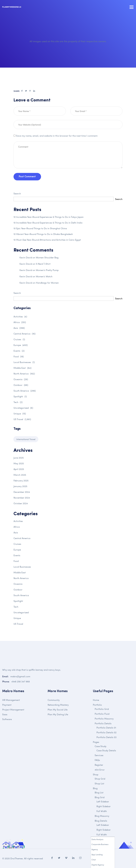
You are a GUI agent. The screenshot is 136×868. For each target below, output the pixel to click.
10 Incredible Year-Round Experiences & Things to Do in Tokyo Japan (49, 217)
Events (19, 351)
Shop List (99, 783)
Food (19, 356)
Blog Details (101, 821)
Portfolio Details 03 (106, 737)
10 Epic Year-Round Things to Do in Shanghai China (40, 228)
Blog (95, 788)
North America (24, 374)
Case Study (101, 746)
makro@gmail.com (20, 676)
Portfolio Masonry (104, 719)
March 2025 (20, 475)
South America (25, 391)
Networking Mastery (58, 705)
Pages (96, 742)
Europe (21, 345)
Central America (24, 334)
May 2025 (19, 463)
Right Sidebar (104, 806)
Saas (5, 714)
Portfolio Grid (102, 709)
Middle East (22, 368)
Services (99, 755)
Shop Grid (100, 779)
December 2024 (22, 492)
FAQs (97, 760)
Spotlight (20, 396)
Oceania (21, 379)
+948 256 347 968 (21, 681)
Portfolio (97, 705)
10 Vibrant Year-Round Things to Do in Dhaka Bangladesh (43, 234)
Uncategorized (23, 408)
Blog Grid (100, 797)
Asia (19, 328)
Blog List (99, 792)
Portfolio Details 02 (106, 732)
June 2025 (19, 458)
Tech (18, 402)
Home (96, 700)
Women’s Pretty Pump (47, 270)
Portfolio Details (103, 723)
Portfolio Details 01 (106, 728)
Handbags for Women (47, 283)
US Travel (22, 419)
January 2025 (20, 486)
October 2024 (21, 503)
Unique (20, 413)
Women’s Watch (44, 276)
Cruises (19, 339)
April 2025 (19, 469)
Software (7, 719)
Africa (20, 322)
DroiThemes (17, 858)
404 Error (100, 770)
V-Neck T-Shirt (43, 264)
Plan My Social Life (58, 710)
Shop (96, 774)
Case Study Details (106, 750)
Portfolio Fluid (102, 714)
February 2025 (21, 480)
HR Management (11, 700)
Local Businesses (24, 362)
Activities (20, 316)
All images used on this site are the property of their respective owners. (68, 41)
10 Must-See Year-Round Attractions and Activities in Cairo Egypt (47, 240)
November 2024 (22, 498)
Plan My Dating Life (58, 714)
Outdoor (21, 385)
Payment (7, 705)
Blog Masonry (102, 816)
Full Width (102, 811)
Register (99, 765)
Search (17, 193)
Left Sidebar (103, 801)
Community (54, 700)
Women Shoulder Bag (47, 257)
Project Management (13, 710)
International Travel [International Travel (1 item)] (26, 439)
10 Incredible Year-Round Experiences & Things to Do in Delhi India (48, 223)
